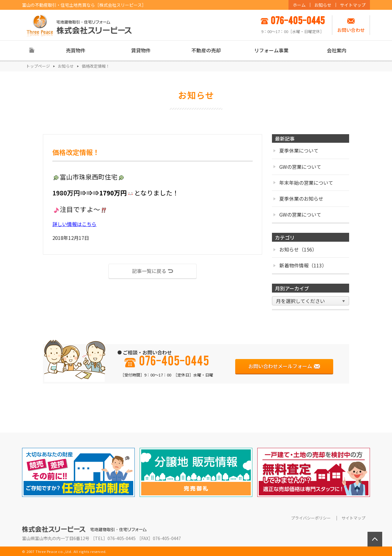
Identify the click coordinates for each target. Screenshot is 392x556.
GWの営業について (297, 167)
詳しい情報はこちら (74, 224)
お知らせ (323, 5)
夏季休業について (296, 150)
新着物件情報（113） (300, 265)
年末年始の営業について (303, 183)
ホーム (299, 5)
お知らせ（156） (295, 249)
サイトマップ (353, 5)
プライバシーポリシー (311, 518)
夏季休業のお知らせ (298, 199)
